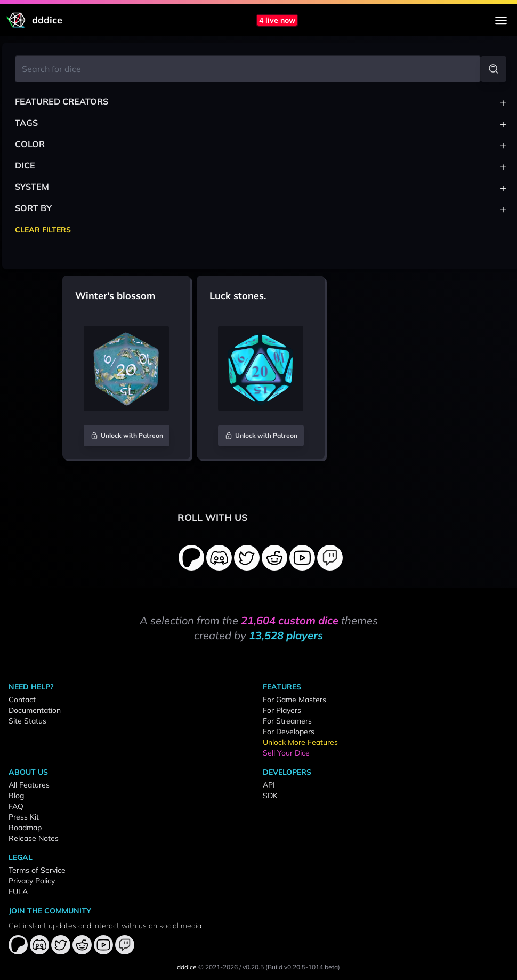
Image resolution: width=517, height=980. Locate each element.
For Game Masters (294, 700)
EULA (18, 891)
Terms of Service (37, 870)
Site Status (27, 721)
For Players (282, 710)
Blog (16, 796)
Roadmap (25, 828)
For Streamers (287, 721)
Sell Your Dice (286, 753)
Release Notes (34, 838)
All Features (29, 785)
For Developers (289, 732)
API (269, 785)
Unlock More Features (300, 742)
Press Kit (24, 817)
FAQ (16, 806)
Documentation (35, 710)
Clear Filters (43, 230)
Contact (22, 700)
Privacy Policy (32, 881)
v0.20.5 (253, 967)
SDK (270, 796)
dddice (187, 967)
